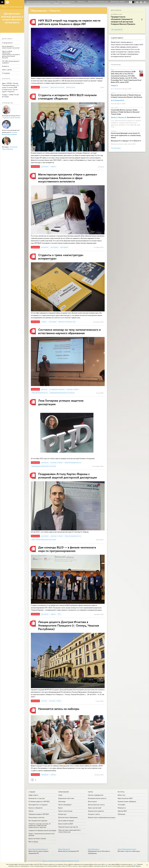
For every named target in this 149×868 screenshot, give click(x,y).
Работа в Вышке (33, 842)
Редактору (143, 861)
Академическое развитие (96, 811)
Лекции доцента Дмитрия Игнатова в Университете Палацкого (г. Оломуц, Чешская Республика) (69, 625)
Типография (121, 805)
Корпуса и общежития (35, 808)
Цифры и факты (33, 795)
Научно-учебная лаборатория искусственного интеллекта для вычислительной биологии (11, 54)
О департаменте (7, 43)
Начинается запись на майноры (59, 709)
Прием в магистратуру (65, 811)
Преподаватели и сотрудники (38, 805)
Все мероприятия (117, 30)
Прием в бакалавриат (65, 805)
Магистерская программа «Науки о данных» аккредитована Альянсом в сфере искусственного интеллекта (68, 178)
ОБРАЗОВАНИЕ (64, 792)
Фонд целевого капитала (36, 817)
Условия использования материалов (63, 861)
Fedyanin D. (114, 85)
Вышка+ (61, 808)
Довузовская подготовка (66, 798)
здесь (106, 864)
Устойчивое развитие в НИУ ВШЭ (39, 801)
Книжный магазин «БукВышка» (127, 801)
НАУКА (90, 792)
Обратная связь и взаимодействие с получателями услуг (70, 831)
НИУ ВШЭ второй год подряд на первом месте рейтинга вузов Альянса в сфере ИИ (69, 22)
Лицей (60, 795)
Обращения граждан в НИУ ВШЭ (39, 814)
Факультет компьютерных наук (12, 7)
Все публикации (116, 148)
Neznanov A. (122, 117)
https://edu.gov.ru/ (64, 849)
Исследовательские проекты (97, 798)
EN (133, 2)
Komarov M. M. (119, 100)
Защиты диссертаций (95, 808)
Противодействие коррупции (38, 821)
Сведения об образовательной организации (42, 830)
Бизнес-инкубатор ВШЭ (66, 824)
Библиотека (121, 795)
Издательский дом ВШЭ (125, 798)
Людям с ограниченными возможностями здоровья (41, 834)
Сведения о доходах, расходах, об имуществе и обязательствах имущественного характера (39, 825)
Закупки (31, 811)
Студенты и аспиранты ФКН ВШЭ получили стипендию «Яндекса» (67, 97)
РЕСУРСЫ (121, 792)
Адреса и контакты (47, 861)
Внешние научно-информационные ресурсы (102, 817)
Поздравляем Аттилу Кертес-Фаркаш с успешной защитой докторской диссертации (67, 476)
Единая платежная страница (37, 838)
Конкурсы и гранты (94, 814)
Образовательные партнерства (68, 827)
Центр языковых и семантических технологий (11, 47)
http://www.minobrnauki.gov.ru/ (38, 849)
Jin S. (112, 100)
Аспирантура (62, 814)
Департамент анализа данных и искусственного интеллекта (12, 18)
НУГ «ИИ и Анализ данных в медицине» (11, 62)
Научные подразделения (96, 795)
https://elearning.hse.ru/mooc (127, 849)
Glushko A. (114, 117)
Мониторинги (92, 801)
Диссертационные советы (96, 805)
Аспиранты (5, 66)
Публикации (116, 65)
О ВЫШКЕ (32, 792)
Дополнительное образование (68, 817)
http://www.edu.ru (94, 849)
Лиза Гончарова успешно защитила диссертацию (61, 402)
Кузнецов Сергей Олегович (12, 118)
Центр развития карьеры (66, 821)
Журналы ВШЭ (122, 811)
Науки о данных (7, 70)
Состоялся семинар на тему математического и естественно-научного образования (69, 331)
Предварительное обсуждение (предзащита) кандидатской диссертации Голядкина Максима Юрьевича (123, 20)
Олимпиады (62, 801)
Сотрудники (6, 73)
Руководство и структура (37, 798)
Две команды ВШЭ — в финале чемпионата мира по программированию (67, 549)
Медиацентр (122, 808)
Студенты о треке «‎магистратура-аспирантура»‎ (61, 257)
